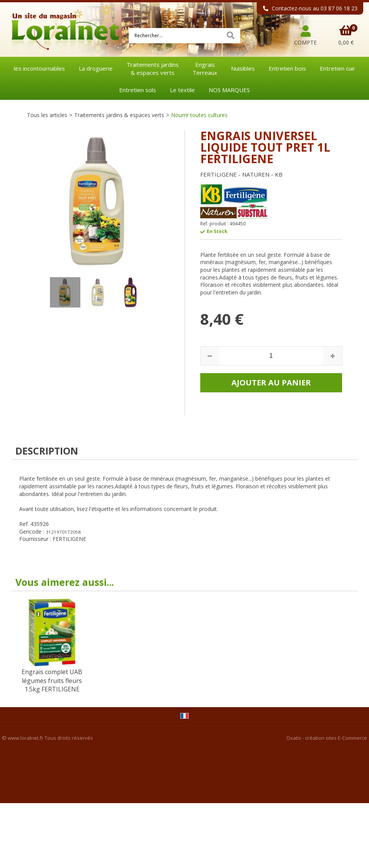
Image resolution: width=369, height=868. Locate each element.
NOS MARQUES (229, 90)
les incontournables (39, 68)
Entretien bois (287, 68)
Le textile (182, 90)
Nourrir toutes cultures (199, 115)
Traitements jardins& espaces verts (153, 69)
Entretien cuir (337, 68)
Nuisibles (243, 68)
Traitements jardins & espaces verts (119, 115)
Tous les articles (47, 115)
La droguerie (96, 68)
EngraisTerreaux (205, 69)
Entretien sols (138, 90)
